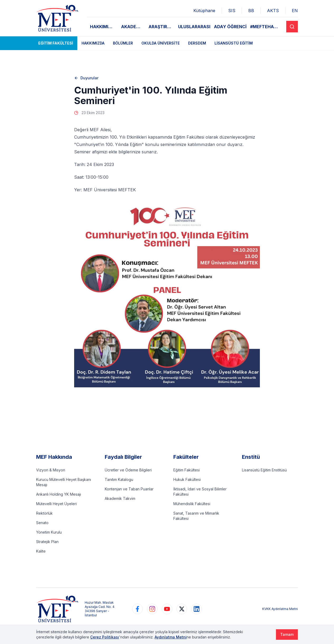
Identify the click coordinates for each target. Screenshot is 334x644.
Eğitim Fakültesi (56, 43)
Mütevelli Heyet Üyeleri (56, 504)
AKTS (273, 11)
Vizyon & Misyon (51, 470)
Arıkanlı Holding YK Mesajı (59, 494)
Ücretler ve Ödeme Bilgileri (128, 470)
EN (295, 11)
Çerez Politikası (105, 637)
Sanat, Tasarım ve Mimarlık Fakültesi (196, 516)
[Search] (292, 27)
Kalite (41, 551)
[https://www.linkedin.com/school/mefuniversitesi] (197, 609)
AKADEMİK (133, 27)
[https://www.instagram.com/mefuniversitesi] (152, 609)
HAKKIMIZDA (104, 27)
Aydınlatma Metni (171, 637)
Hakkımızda (93, 43)
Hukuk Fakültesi (187, 479)
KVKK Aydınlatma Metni (280, 609)
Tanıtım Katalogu (119, 479)
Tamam (287, 634)
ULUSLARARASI (194, 27)
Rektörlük (44, 513)
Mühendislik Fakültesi (192, 504)
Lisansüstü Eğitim (234, 43)
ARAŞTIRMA (161, 27)
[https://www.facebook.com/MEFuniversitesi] (137, 609)
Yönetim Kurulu (49, 532)
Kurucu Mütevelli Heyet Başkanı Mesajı (64, 482)
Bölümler (123, 43)
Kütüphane (204, 11)
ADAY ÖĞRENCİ (230, 27)
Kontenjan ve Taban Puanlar (129, 489)
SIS (232, 11)
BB (251, 11)
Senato (42, 523)
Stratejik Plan (47, 542)
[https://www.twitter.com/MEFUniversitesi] (182, 609)
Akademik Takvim (120, 498)
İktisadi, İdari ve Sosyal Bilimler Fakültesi (200, 492)
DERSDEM (197, 43)
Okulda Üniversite (161, 43)
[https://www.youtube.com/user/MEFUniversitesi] (167, 609)
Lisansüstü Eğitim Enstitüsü (264, 470)
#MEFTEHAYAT (266, 27)
